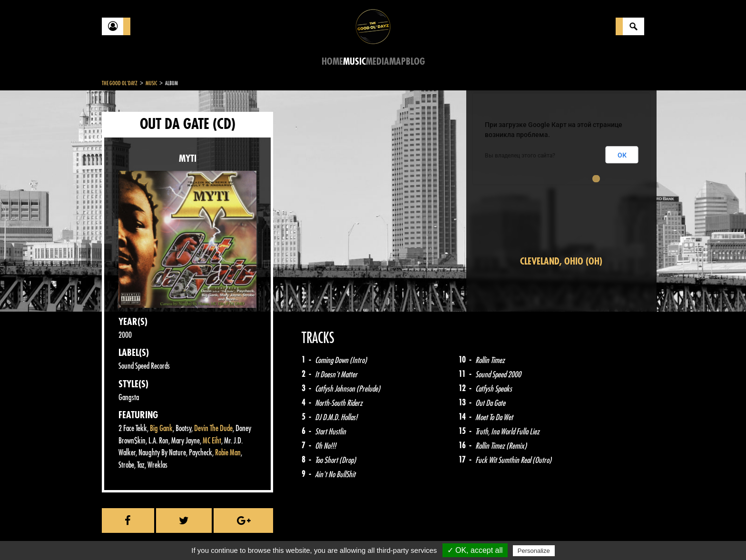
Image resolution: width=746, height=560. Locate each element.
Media (378, 62)
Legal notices (177, 536)
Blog (415, 62)
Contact (126, 535)
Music (354, 62)
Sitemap (259, 536)
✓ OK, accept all (475, 550)
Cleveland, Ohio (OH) (561, 261)
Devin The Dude (213, 428)
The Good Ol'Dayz (120, 83)
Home (332, 62)
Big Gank (161, 428)
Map (398, 62)
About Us (221, 536)
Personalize (534, 551)
